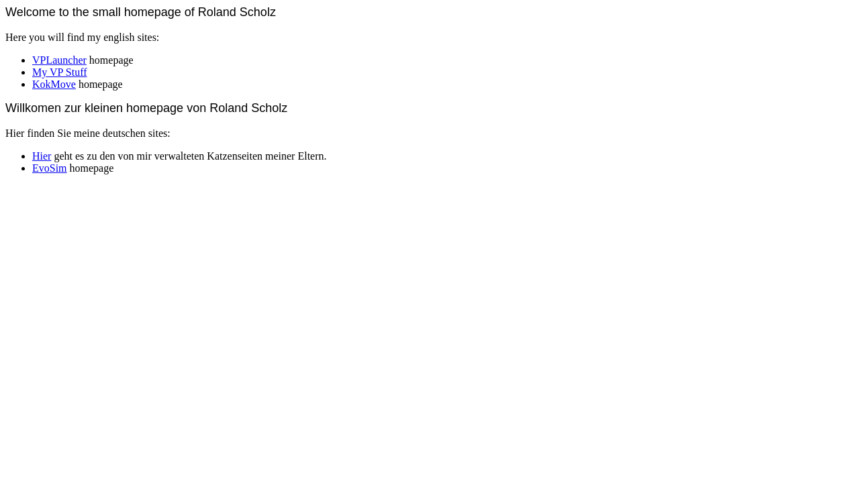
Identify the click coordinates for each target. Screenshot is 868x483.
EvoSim (50, 168)
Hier (42, 156)
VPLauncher (59, 60)
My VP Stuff (60, 72)
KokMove (54, 84)
